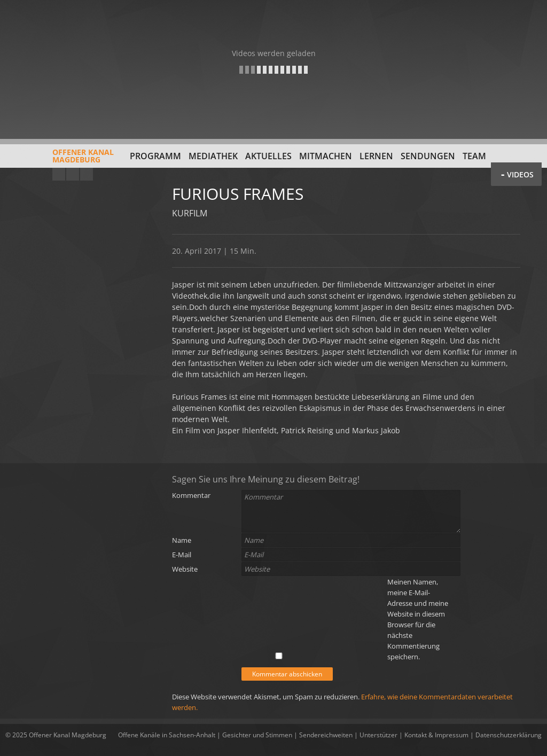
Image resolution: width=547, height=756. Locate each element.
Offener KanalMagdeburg (60, 160)
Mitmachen (326, 156)
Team (474, 156)
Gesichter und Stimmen (257, 735)
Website (185, 569)
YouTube (59, 174)
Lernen (376, 156)
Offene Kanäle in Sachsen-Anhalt (167, 735)
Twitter (87, 174)
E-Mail (182, 555)
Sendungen (428, 156)
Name (182, 540)
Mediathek (213, 156)
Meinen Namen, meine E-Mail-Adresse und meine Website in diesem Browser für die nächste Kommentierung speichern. (418, 619)
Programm (155, 156)
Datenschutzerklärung (509, 735)
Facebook (73, 174)
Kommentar (191, 495)
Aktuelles (268, 156)
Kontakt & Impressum (436, 735)
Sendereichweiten (326, 735)
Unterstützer (378, 735)
